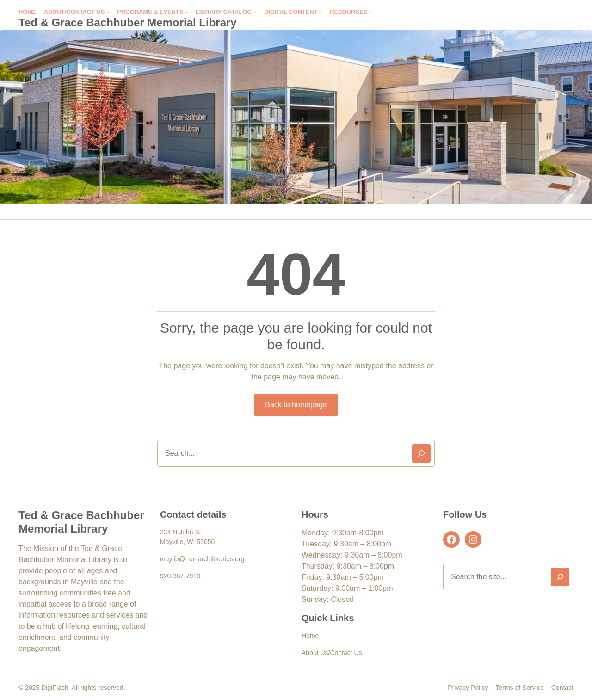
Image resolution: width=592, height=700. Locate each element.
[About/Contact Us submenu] (108, 12)
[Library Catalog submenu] (255, 12)
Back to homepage (296, 405)
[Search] (421, 453)
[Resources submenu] (371, 12)
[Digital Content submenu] (321, 12)
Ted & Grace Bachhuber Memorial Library (128, 22)
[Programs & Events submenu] (186, 12)
